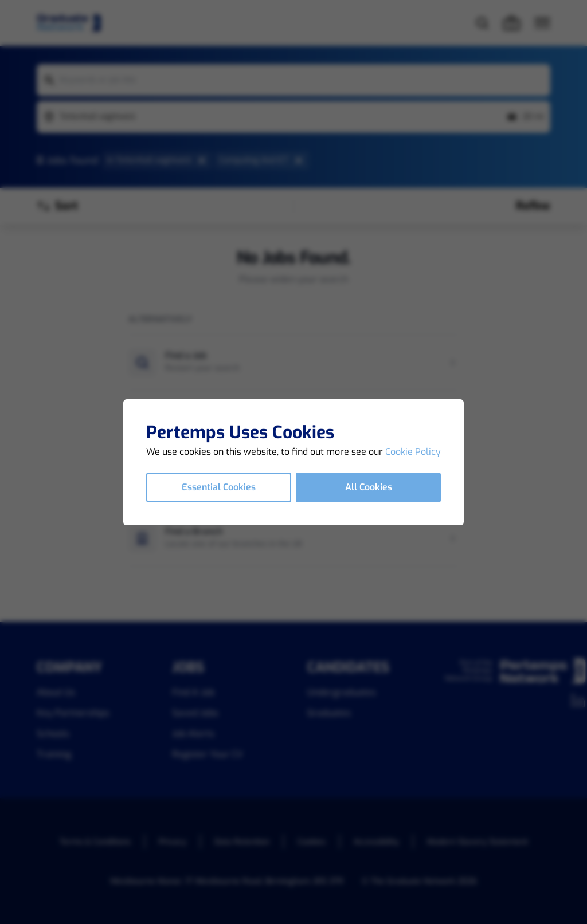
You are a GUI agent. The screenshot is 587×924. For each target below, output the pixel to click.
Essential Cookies (219, 487)
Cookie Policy (413, 452)
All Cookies (369, 487)
